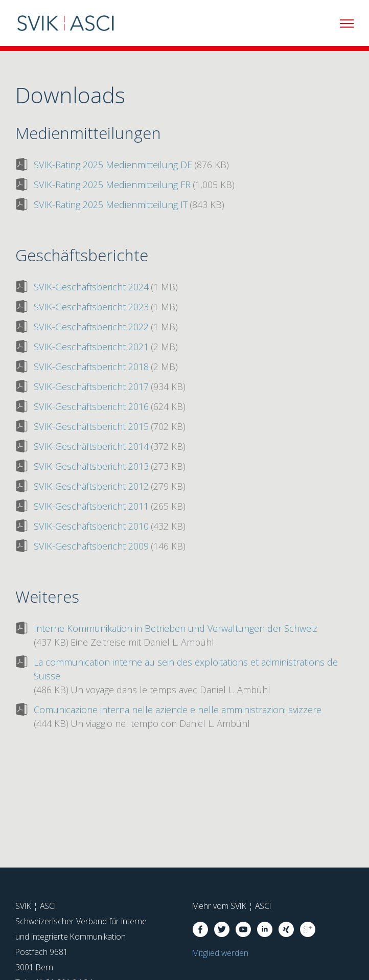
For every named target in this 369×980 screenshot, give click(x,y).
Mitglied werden (220, 953)
